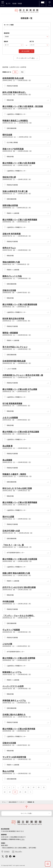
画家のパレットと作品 (12, 276)
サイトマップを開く (27, 813)
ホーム (4, 802)
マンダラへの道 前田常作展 (14, 757)
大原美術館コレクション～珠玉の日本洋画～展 (23, 375)
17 (23, 787)
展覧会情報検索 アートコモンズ (16, 802)
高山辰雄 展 (7, 446)
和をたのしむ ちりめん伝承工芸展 (17, 488)
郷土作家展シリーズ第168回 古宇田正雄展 (21, 432)
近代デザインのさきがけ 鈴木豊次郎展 (19, 587)
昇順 (22, 72)
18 (28, 787)
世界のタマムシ (9, 248)
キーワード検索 (9, 25)
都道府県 (7, 33)
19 (33, 787)
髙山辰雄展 (7, 460)
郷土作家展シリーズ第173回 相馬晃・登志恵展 (23, 106)
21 (44, 787)
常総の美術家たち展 (11, 262)
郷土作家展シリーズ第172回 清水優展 (19, 163)
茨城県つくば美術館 (13, 213)
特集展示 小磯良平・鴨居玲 (14, 474)
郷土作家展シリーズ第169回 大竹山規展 (20, 389)
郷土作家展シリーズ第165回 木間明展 (19, 658)
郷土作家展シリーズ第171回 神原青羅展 (20, 220)
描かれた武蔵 (8, 517)
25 (20, 792)
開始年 (6, 41)
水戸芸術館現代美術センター (16, 553)
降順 (15, 72)
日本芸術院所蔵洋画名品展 (14, 361)
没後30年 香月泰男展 (12, 234)
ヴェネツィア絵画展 (11, 630)
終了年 (32, 41)
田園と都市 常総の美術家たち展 (16, 573)
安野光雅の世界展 (10, 205)
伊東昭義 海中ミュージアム (14, 700)
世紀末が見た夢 (9, 177)
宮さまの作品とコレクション (15, 347)
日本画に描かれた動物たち (14, 714)
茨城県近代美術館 (12, 86)
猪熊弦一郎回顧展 (10, 333)
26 (25, 792)
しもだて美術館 (12, 369)
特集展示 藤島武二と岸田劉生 (15, 120)
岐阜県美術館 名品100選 (13, 78)
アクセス (7, 851)
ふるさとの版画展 (10, 417)
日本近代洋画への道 (11, 531)
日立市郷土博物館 (12, 142)
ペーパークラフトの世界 (13, 686)
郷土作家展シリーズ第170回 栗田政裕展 (20, 304)
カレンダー (19, 851)
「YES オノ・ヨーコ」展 (13, 545)
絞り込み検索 (26, 51)
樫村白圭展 (7, 135)
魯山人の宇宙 (8, 771)
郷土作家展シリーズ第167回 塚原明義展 (20, 502)
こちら (22, 839)
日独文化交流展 (9, 290)
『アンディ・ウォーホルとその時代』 (19, 616)
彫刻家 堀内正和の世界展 (13, 318)
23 (10, 792)
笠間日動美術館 (12, 128)
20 (39, 787)
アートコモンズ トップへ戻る (26, 58)
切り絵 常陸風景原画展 (12, 403)
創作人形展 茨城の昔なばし (14, 92)
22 (5, 792)
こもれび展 (7, 644)
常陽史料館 (10, 100)
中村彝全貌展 (8, 601)
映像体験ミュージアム (12, 672)
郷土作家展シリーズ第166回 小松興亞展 (20, 559)
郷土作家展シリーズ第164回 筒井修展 (19, 729)
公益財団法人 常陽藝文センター (17, 114)
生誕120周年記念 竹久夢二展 (15, 191)
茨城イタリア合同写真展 (13, 149)
